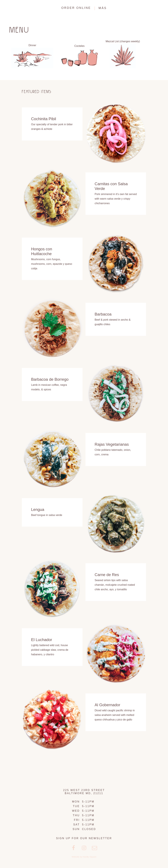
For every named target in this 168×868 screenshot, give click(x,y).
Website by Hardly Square (84, 857)
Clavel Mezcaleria (18, 8)
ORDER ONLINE (76, 8)
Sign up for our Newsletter (84, 838)
